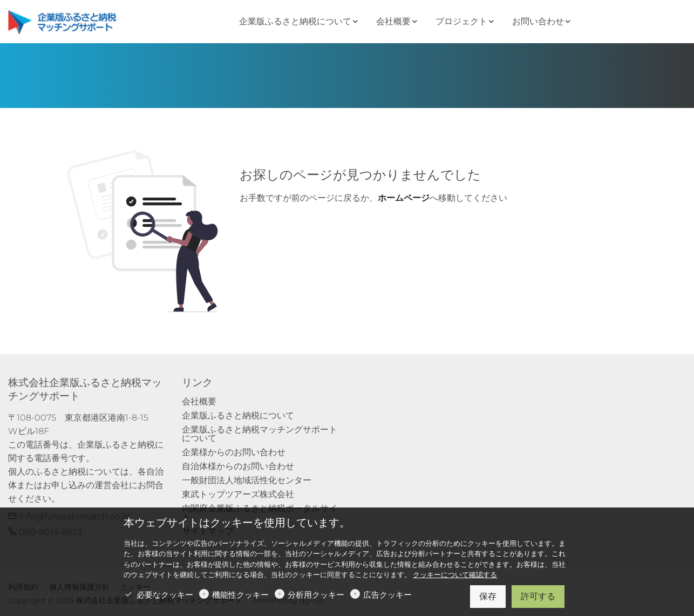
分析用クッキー (316, 595)
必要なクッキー (165, 595)
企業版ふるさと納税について (238, 415)
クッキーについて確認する (455, 575)
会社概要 (199, 401)
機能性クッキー (240, 595)
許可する (538, 596)
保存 (488, 596)
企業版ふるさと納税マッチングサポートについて (260, 434)
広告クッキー (387, 595)
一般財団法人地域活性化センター (247, 480)
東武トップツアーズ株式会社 (238, 494)
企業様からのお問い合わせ (234, 452)
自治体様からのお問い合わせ (238, 466)
